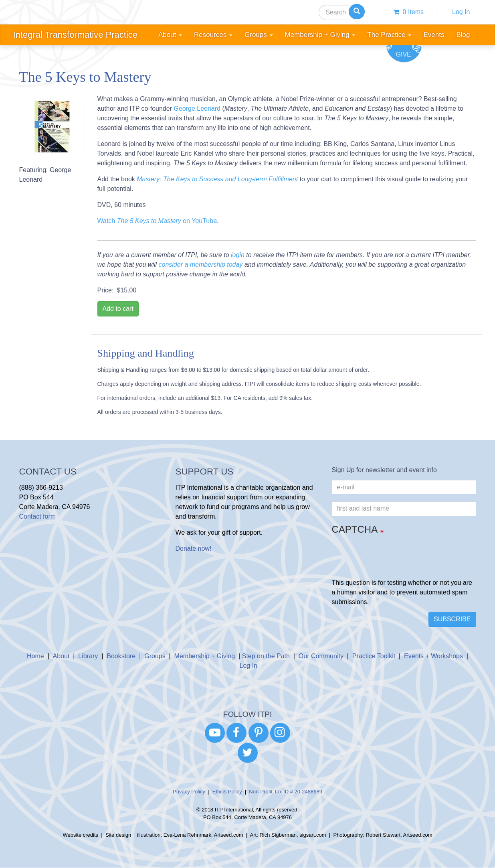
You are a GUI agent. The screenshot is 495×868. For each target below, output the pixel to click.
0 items (408, 12)
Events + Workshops (433, 656)
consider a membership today (200, 265)
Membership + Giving (205, 656)
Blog (463, 35)
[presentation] (393, 562)
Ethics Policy (227, 792)
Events (434, 35)
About (61, 656)
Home (35, 656)
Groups (155, 656)
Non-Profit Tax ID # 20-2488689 (286, 792)
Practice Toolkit (374, 656)
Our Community (321, 656)
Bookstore (121, 656)
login (238, 255)
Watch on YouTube (157, 221)
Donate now (193, 549)
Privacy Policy (189, 792)
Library (88, 656)
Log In (461, 12)
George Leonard (197, 108)
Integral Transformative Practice (76, 35)
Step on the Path (266, 656)
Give (404, 54)
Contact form (38, 516)
